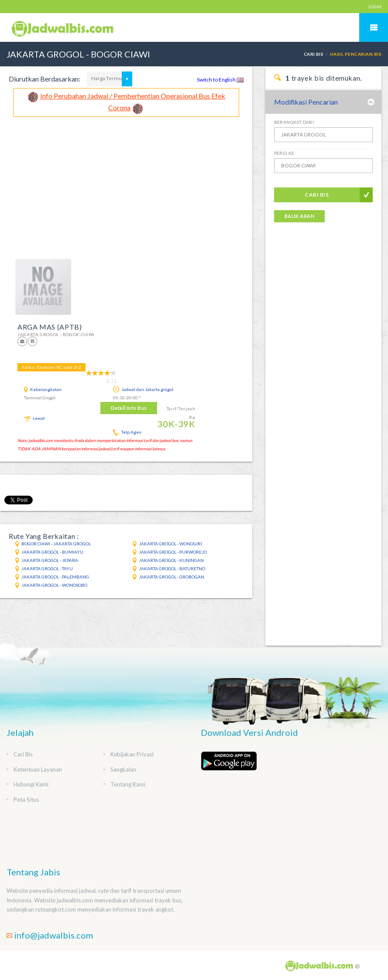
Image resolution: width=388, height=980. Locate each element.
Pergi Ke (284, 153)
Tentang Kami (128, 784)
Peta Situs (26, 800)
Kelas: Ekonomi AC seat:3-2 (52, 367)
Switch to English (220, 80)
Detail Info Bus (129, 408)
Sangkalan (123, 769)
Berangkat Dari (294, 122)
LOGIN (375, 7)
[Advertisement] (126, 182)
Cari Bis (314, 54)
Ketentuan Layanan (38, 769)
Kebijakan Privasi (132, 754)
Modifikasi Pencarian (306, 102)
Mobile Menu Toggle (374, 27)
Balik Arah (299, 216)
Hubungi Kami (31, 784)
